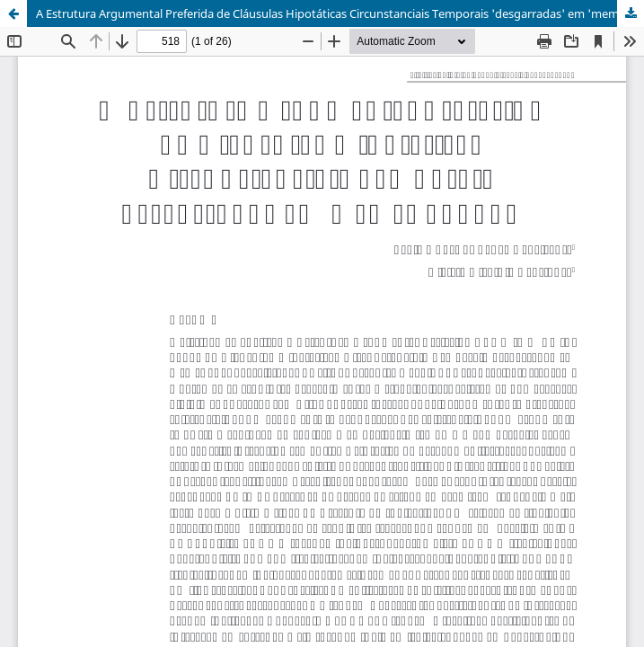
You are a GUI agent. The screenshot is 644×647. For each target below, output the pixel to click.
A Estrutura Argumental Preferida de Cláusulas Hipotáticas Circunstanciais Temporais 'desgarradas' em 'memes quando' (340, 13)
